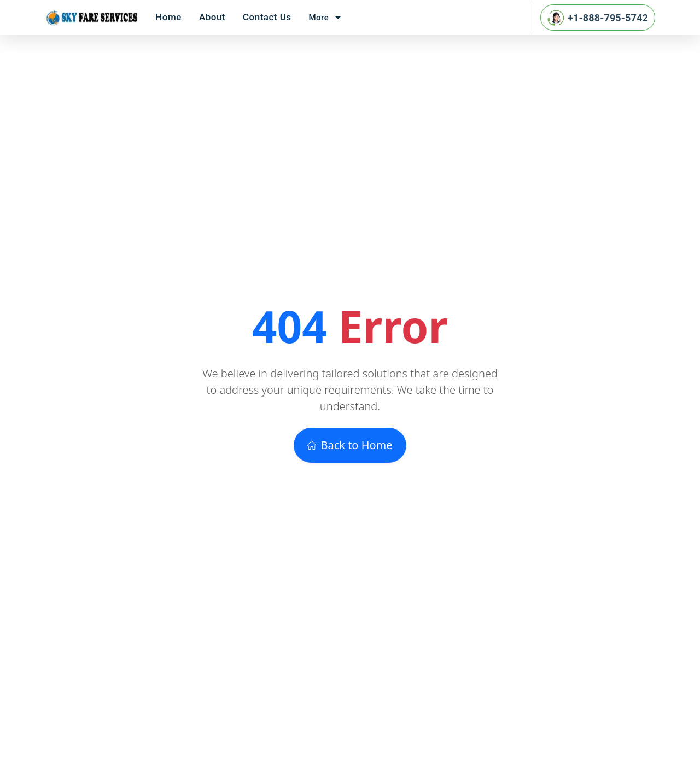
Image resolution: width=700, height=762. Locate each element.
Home (168, 17)
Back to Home (350, 445)
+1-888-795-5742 (598, 18)
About (212, 17)
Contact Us (267, 17)
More (327, 18)
